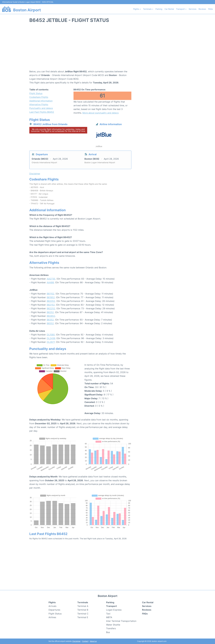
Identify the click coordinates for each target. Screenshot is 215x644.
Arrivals (52, 606)
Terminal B (83, 610)
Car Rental (169, 9)
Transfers (111, 628)
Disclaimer (76, 641)
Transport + (181, 9)
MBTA (109, 617)
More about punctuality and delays (101, 113)
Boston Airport (27, 10)
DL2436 (51, 338)
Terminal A (83, 606)
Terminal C (83, 614)
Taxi (108, 614)
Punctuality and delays (41, 108)
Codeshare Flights (39, 97)
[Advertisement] (107, 48)
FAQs (210, 9)
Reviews (202, 9)
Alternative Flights (39, 104)
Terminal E (83, 617)
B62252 (51, 308)
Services (193, 9)
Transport (111, 606)
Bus (108, 632)
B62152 (51, 305)
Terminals (83, 602)
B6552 (50, 323)
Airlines (52, 617)
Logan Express (114, 610)
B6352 (50, 320)
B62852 (51, 316)
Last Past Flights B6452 (42, 112)
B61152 (51, 294)
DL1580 (51, 335)
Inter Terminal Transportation (121, 621)
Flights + (137, 9)
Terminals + (148, 9)
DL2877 (51, 342)
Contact (85, 641)
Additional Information (41, 101)
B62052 (51, 301)
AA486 (50, 282)
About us (93, 641)
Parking (159, 9)
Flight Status (36, 93)
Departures (54, 610)
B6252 (50, 312)
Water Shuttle (113, 625)
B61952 (51, 297)
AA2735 (51, 279)
